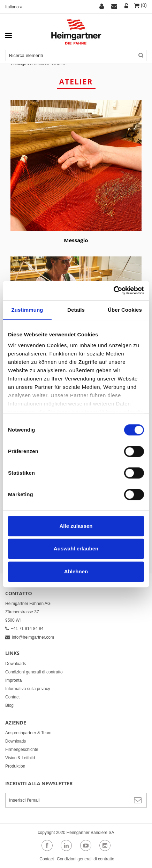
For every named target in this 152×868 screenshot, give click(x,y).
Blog (9, 705)
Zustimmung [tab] (27, 310)
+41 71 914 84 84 (24, 629)
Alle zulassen (76, 526)
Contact (12, 697)
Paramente (41, 64)
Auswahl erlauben (76, 548)
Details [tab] (76, 310)
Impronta (13, 680)
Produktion (15, 766)
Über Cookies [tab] (125, 310)
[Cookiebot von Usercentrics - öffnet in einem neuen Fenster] (113, 290)
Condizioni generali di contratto (34, 672)
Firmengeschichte (22, 750)
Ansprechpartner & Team (28, 733)
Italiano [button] (14, 7)
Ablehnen (76, 571)
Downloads (16, 664)
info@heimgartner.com (30, 637)
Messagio (76, 240)
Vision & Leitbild (20, 758)
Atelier (63, 64)
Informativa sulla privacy (28, 689)
